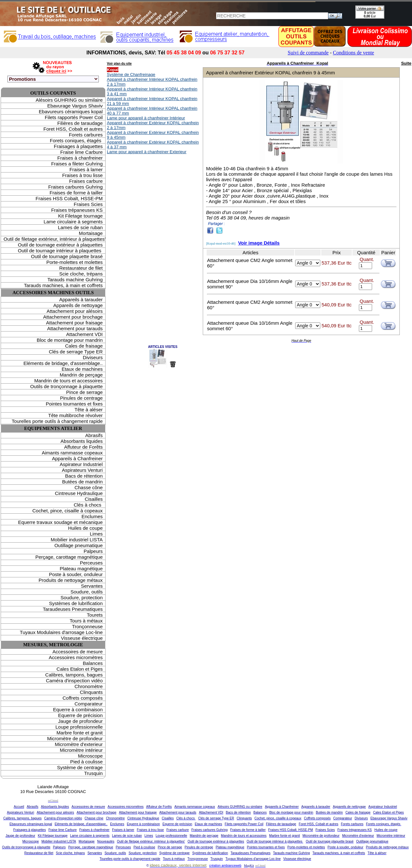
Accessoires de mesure (78, 652)
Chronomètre (89, 686)
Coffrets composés (83, 698)
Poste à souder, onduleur (76, 574)
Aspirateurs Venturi (82, 470)
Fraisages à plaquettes (78, 146)
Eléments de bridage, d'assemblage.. (63, 363)
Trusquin (93, 773)
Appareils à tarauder (81, 299)
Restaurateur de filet (81, 268)
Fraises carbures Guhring (75, 187)
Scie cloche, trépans (81, 274)
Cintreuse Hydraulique (79, 493)
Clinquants (91, 692)
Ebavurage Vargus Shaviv (75, 106)
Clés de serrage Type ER (76, 352)
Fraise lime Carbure (81, 152)
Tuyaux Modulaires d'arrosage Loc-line (61, 632)
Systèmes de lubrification (76, 603)
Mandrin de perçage (81, 375)
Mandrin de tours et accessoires (68, 381)
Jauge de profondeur (80, 721)
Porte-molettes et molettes (75, 262)
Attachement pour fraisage (74, 323)
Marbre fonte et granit (80, 733)
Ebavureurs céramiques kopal (71, 112)
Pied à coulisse (86, 762)
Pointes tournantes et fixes (74, 404)
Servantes (92, 586)
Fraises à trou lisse (82, 175)
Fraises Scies (88, 204)
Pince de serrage (84, 392)
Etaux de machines (82, 369)
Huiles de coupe (85, 528)
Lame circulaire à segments (73, 222)
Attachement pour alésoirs (75, 311)
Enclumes (92, 516)
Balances (93, 663)
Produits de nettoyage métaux (71, 580)
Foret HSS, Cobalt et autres (73, 129)
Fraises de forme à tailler (76, 193)
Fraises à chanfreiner (80, 158)
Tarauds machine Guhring (75, 280)
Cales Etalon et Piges (80, 669)
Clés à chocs (88, 505)
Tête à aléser (89, 410)
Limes (96, 534)
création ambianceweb (225, 866)
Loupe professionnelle (79, 727)
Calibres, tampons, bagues (74, 675)
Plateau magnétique (81, 569)
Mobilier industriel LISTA (77, 540)
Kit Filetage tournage (80, 216)
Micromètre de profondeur (75, 738)
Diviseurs (93, 357)
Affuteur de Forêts (83, 447)
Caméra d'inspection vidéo (74, 681)
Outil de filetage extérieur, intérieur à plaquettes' (54, 239)
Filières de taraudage (80, 123)
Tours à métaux (86, 621)
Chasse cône (89, 487)
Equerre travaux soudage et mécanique (60, 522)
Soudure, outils (87, 592)
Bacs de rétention (84, 476)
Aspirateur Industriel (81, 464)
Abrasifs (94, 435)
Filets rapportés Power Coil (74, 117)
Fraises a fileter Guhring (77, 164)
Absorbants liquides (82, 441)
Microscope (90, 756)
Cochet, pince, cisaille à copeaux (68, 511)
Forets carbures (86, 135)
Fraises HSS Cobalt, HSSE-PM (69, 198)
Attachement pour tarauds (75, 328)
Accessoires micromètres (76, 657)
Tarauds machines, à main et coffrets (63, 285)
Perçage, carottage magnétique (69, 557)
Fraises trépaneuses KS (77, 210)
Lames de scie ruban (80, 227)
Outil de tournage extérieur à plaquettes (60, 245)
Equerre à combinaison (78, 709)
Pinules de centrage (81, 398)
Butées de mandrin (82, 482)
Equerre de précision (80, 715)
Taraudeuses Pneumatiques (73, 609)
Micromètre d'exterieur (79, 744)
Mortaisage (91, 233)
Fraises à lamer (86, 169)
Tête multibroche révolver (75, 415)
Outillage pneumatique (79, 545)
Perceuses (91, 563)
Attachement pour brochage (73, 317)
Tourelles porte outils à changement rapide (57, 421)
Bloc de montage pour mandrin (70, 340)
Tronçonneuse (87, 626)
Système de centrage (80, 767)
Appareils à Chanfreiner (77, 458)
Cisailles (94, 499)
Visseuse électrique (82, 638)
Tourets (95, 615)
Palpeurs (93, 551)
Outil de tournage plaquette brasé (67, 256)
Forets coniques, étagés (76, 140)
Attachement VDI (84, 334)
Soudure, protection (82, 597)
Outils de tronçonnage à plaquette (66, 386)
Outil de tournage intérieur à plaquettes (60, 251)
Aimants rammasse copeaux (72, 453)
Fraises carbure (86, 181)
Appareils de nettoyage (78, 305)
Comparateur (89, 704)
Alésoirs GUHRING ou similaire (69, 100)
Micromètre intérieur (81, 750)
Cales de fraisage (84, 346)
